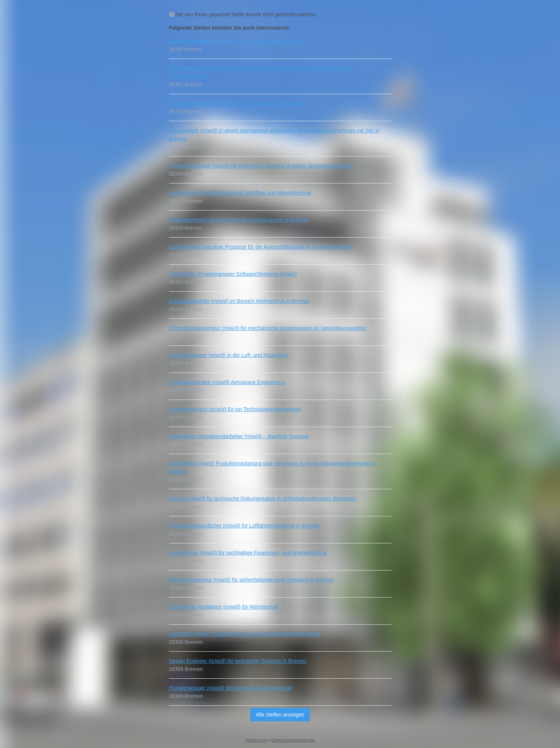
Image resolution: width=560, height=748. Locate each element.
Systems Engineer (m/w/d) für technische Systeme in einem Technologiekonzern (261, 166)
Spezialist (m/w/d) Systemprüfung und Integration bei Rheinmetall (244, 634)
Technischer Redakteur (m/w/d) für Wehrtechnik (224, 607)
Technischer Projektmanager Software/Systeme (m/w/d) (233, 274)
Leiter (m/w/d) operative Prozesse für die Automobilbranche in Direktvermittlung (260, 247)
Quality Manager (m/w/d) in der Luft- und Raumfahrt (228, 355)
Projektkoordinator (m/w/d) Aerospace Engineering (227, 382)
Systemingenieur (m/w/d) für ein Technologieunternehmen (236, 409)
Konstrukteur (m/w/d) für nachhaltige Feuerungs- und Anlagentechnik (248, 553)
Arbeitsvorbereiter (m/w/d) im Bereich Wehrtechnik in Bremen (239, 301)
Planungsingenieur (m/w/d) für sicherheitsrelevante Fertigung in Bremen (252, 580)
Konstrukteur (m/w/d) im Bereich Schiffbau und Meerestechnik (240, 193)
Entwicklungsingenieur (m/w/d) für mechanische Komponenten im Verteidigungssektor (268, 328)
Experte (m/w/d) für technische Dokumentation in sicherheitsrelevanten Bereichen (263, 499)
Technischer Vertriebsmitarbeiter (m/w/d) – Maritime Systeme (239, 436)
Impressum (256, 740)
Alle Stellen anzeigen (280, 715)
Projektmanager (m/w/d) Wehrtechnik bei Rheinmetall (230, 688)
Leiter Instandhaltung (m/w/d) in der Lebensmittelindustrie (235, 41)
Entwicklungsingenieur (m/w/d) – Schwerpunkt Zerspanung (237, 103)
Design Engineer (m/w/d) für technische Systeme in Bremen (238, 661)
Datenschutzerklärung (293, 740)
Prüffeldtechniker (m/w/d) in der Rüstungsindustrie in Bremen (239, 220)
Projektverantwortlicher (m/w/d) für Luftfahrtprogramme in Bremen (245, 526)
